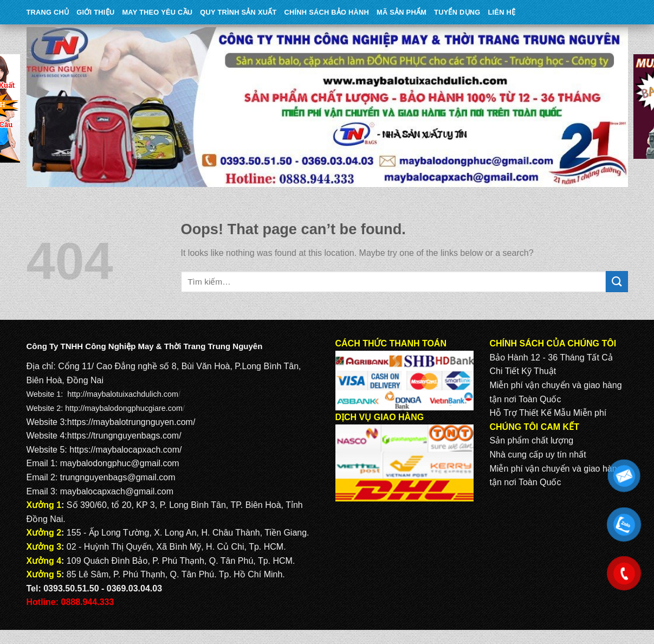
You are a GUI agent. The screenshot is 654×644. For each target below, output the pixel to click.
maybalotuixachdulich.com (132, 394)
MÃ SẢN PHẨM (402, 12)
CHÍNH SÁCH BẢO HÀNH (327, 12)
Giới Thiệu (95, 12)
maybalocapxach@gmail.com (117, 491)
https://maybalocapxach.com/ (125, 450)
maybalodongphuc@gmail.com (120, 463)
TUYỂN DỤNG (457, 12)
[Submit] (617, 282)
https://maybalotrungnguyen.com (130, 422)
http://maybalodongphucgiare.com (124, 408)
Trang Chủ (48, 12)
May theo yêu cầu (157, 12)
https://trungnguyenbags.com (123, 436)
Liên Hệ (501, 12)
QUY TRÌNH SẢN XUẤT (238, 12)
